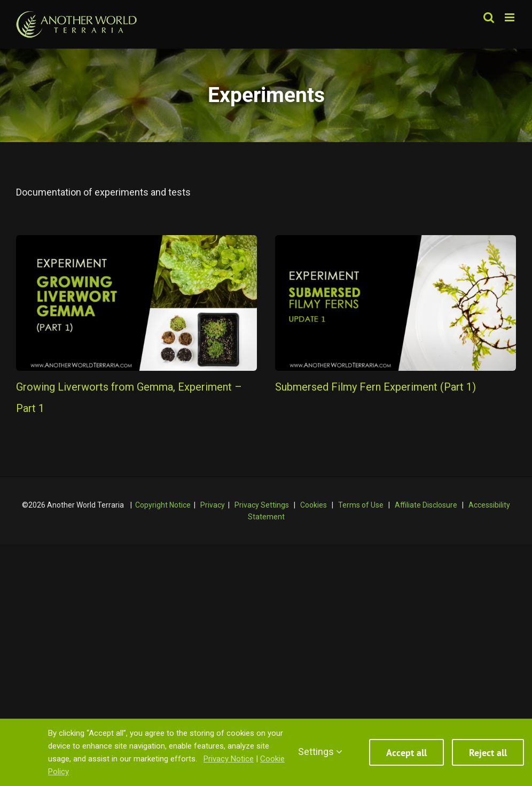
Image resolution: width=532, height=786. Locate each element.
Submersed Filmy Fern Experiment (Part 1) (375, 387)
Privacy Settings (262, 505)
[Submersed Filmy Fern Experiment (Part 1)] (396, 303)
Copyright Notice (163, 505)
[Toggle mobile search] (489, 17)
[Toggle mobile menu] (510, 17)
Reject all (488, 753)
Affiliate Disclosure (426, 505)
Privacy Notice (229, 759)
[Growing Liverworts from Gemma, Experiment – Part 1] (136, 303)
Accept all (406, 753)
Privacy (213, 505)
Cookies (314, 505)
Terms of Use (361, 505)
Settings (320, 752)
